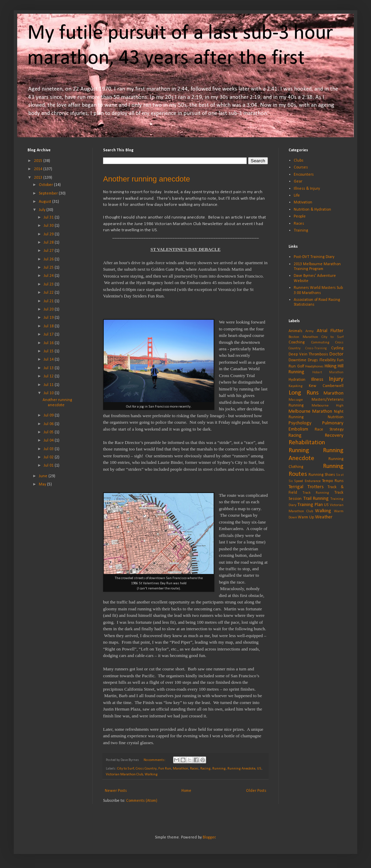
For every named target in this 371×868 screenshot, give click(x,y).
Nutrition (336, 417)
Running (219, 769)
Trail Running (316, 499)
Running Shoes (322, 475)
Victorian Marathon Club (124, 775)
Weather (324, 517)
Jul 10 (49, 393)
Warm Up (306, 517)
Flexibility (328, 360)
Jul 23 (49, 284)
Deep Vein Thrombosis (308, 354)
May (43, 484)
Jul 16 (49, 343)
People (300, 216)
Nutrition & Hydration (312, 210)
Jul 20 (49, 309)
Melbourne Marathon (310, 412)
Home (186, 791)
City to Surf (126, 769)
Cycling (337, 348)
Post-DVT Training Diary (314, 257)
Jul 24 (49, 276)
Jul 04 (49, 441)
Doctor (336, 354)
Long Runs (304, 393)
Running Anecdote (241, 769)
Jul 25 (49, 268)
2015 (39, 161)
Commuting (320, 343)
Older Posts (256, 791)
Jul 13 (49, 368)
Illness (317, 380)
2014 (39, 169)
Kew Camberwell (326, 386)
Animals (295, 331)
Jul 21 (49, 301)
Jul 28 (49, 243)
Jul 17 (49, 335)
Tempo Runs (333, 481)
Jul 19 (49, 318)
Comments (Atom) (142, 801)
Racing (205, 769)
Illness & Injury (307, 189)
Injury (336, 379)
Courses (301, 167)
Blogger (209, 837)
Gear (298, 181)
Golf (301, 366)
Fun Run (165, 769)
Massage (296, 400)
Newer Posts (116, 791)
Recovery (334, 436)
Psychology (300, 423)
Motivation (303, 202)
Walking (151, 775)
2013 (39, 178)
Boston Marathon (303, 337)
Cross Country (146, 769)
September (49, 193)
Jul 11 (49, 385)
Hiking (331, 366)
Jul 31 (49, 218)
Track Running (316, 493)
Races (194, 769)
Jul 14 (49, 360)
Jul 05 (49, 432)
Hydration (297, 380)
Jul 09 (49, 415)
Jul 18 (49, 326)
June (44, 476)
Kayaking (296, 386)
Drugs (313, 360)
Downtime (297, 360)
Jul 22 (49, 293)
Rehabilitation (307, 443)
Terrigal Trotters (306, 487)
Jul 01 (49, 466)
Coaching (297, 342)
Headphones (314, 367)
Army (310, 331)
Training (301, 231)
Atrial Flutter (330, 331)
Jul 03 (49, 449)
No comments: (155, 760)
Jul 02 (49, 457)
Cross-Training (316, 348)
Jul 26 (49, 259)
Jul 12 (49, 376)
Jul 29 (49, 234)
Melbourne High (328, 406)
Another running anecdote (147, 179)
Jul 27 (49, 251)
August (46, 202)
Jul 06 (49, 424)
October (46, 185)
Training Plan (310, 505)
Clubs (299, 161)
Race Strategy (329, 430)
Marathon (181, 769)
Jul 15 (49, 351)
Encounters (304, 175)
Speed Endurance (307, 481)
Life (297, 196)
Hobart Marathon (328, 372)
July (43, 210)
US (259, 769)
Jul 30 (49, 226)
